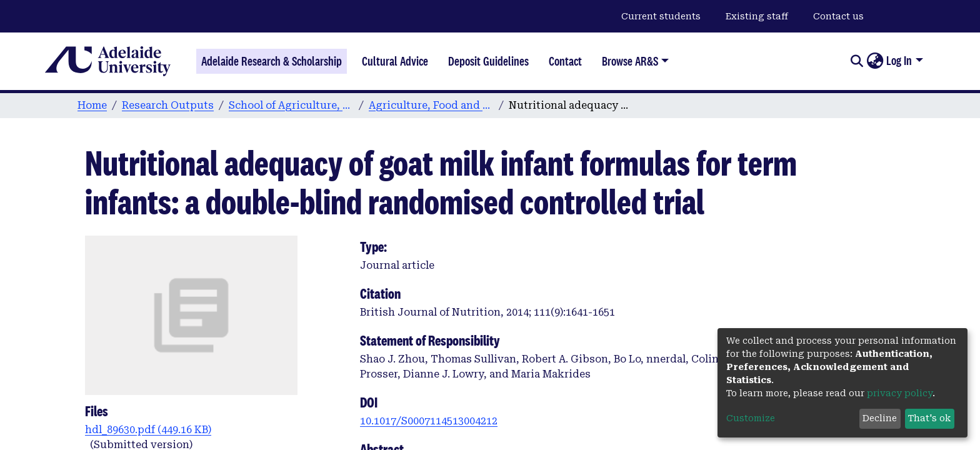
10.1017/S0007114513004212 (429, 421)
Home (92, 105)
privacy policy (900, 393)
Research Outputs (168, 105)
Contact (565, 61)
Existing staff (757, 16)
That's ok (929, 418)
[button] (875, 61)
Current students (661, 16)
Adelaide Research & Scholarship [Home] (272, 61)
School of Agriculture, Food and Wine (291, 105)
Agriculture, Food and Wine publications (431, 105)
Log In (899, 61)
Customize (751, 418)
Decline (880, 418)
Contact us (838, 16)
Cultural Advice (395, 61)
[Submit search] (857, 61)
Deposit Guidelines (488, 61)
